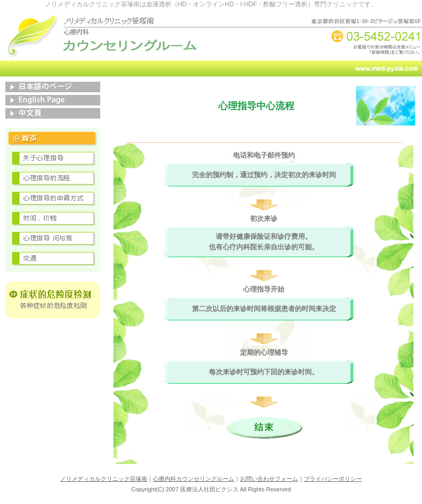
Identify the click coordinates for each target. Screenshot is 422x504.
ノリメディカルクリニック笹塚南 (104, 479)
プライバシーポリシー (333, 479)
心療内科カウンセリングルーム (194, 479)
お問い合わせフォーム (269, 479)
